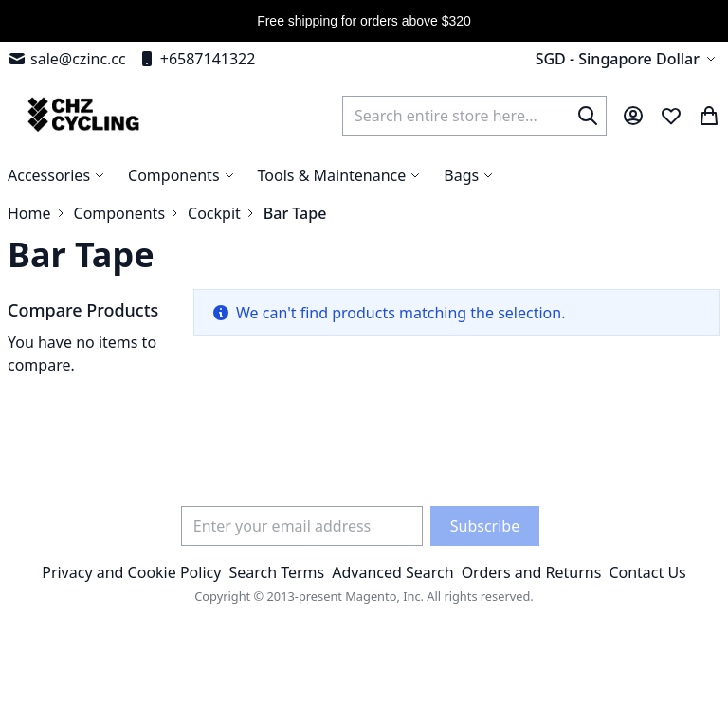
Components (120, 213)
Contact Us (647, 572)
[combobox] (474, 116)
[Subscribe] (485, 526)
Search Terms (276, 572)
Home (29, 213)
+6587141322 (197, 59)
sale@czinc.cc (67, 59)
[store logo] (81, 115)
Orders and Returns (532, 572)
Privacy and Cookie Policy (131, 572)
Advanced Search (392, 572)
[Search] (588, 116)
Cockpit (214, 213)
